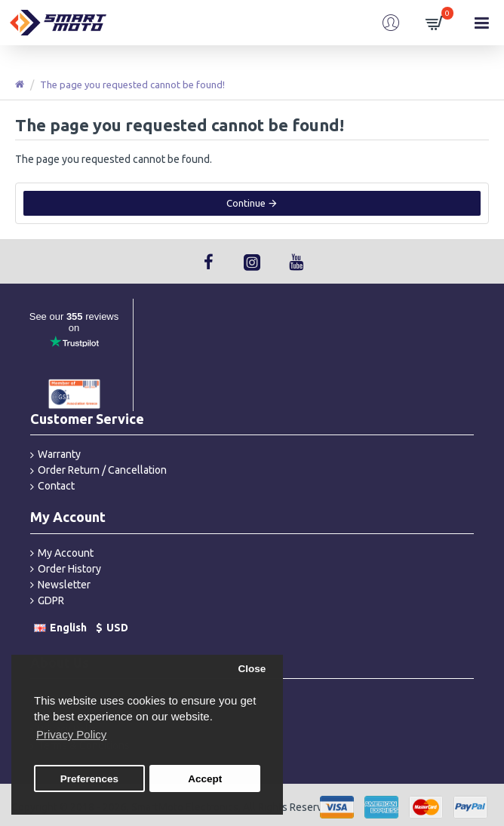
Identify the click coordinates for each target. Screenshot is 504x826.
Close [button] (252, 669)
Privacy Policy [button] (71, 734)
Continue (246, 203)
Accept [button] (205, 779)
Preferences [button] (89, 779)
